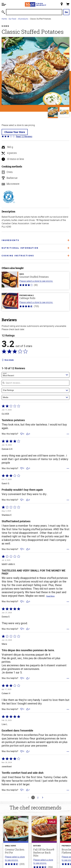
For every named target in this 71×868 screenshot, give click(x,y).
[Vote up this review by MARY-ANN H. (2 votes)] (22, 602)
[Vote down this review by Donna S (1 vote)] (28, 629)
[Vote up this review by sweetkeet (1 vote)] (22, 790)
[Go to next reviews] (43, 797)
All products (23, 19)
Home (4, 19)
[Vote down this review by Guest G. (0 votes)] (28, 500)
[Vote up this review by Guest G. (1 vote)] (22, 500)
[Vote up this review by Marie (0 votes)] (22, 678)
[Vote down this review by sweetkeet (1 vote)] (28, 790)
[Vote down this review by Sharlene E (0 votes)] (28, 549)
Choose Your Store (15, 132)
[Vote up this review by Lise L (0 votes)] (22, 751)
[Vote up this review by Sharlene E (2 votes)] (22, 549)
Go (66, 12)
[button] (4, 4)
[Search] (34, 12)
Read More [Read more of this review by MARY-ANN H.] (50, 596)
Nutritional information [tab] (35, 248)
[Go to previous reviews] (28, 797)
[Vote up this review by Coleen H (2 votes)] (22, 709)
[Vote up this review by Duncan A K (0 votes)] (22, 468)
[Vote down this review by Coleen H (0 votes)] (28, 709)
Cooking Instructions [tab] (35, 256)
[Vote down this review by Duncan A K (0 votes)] (28, 468)
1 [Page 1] (33, 797)
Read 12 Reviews (24, 136)
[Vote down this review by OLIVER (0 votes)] (28, 434)
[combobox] (35, 375)
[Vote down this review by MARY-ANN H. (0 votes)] (28, 602)
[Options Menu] (68, 434)
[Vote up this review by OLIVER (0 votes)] (22, 434)
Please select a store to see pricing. (36, 281)
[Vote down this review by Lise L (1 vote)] (28, 751)
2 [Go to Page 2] (38, 797)
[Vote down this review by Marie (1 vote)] (28, 678)
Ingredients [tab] (35, 240)
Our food (12, 19)
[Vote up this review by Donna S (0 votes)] (22, 629)
